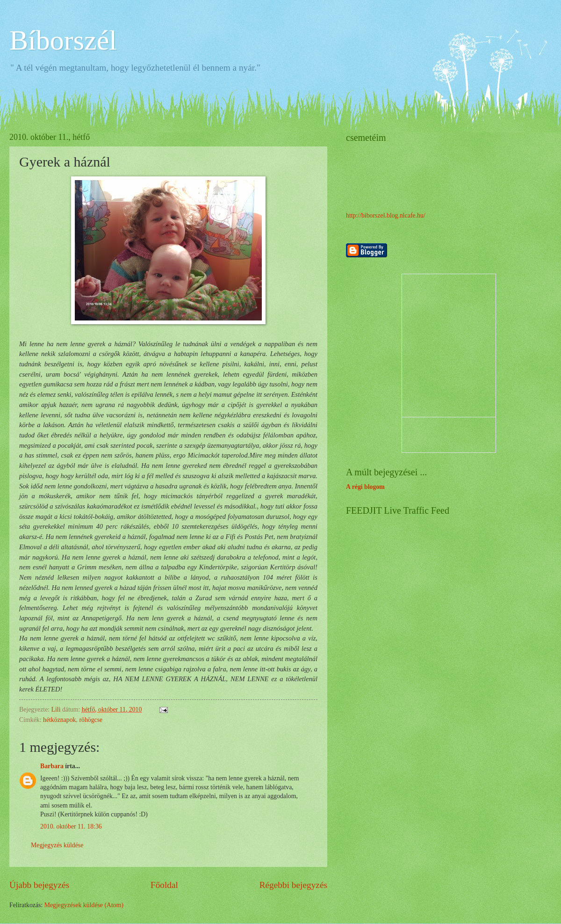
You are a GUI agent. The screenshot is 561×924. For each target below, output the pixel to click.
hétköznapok (60, 720)
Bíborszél (63, 40)
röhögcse (91, 720)
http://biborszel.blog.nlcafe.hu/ (386, 215)
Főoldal (164, 885)
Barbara (52, 766)
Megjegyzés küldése (57, 845)
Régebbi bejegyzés (293, 885)
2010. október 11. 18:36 (71, 826)
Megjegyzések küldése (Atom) (84, 905)
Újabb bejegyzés (39, 885)
